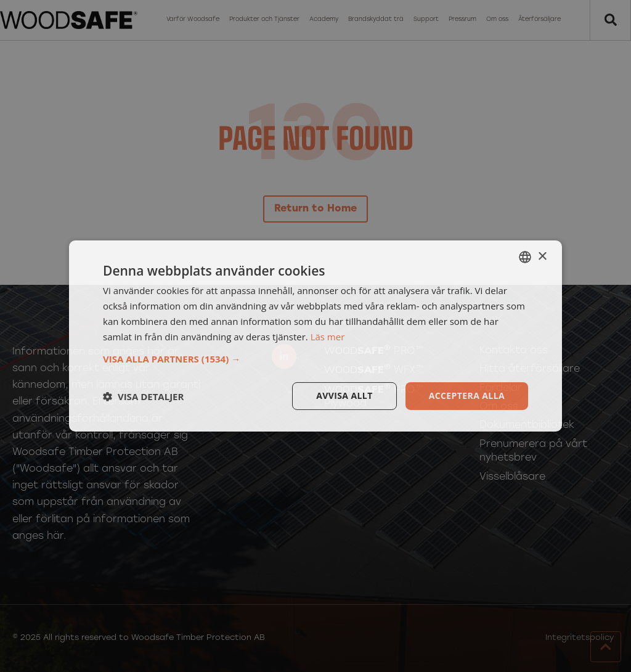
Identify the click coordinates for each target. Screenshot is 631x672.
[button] (315, 359)
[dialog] (315, 336)
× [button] (542, 256)
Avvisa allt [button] (344, 395)
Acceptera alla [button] (467, 395)
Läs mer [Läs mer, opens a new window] (328, 337)
